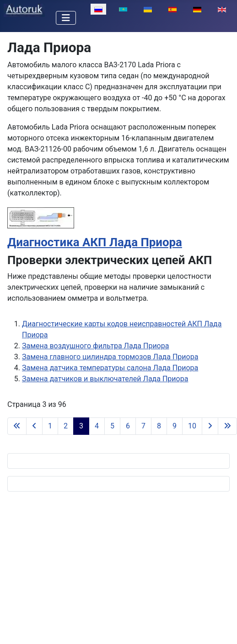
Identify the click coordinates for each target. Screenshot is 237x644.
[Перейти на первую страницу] (17, 426)
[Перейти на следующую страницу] (210, 426)
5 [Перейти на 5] (112, 426)
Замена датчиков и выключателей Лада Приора (105, 379)
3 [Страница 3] (81, 426)
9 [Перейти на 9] (175, 426)
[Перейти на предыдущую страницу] (34, 426)
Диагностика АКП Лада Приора (95, 242)
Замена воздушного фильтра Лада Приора (95, 346)
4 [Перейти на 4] (97, 426)
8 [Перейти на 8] (159, 426)
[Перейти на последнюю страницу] (227, 426)
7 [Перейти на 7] (143, 426)
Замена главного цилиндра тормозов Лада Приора (110, 357)
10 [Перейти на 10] (192, 426)
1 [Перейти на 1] (50, 426)
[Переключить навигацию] (66, 18)
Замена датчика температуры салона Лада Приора (110, 368)
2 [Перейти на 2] (66, 426)
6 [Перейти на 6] (128, 426)
